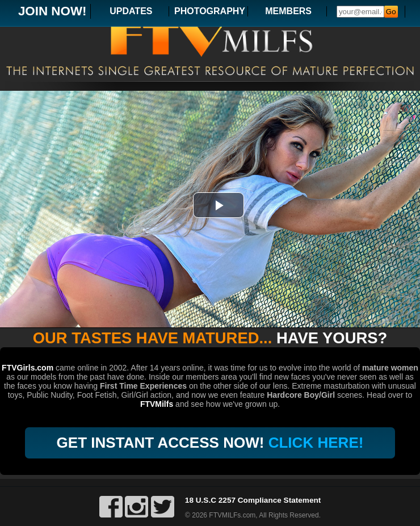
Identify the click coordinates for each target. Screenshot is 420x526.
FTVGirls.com (28, 368)
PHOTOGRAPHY (210, 11)
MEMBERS (288, 11)
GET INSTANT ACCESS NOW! (210, 443)
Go (391, 12)
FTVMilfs (157, 404)
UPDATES (131, 11)
